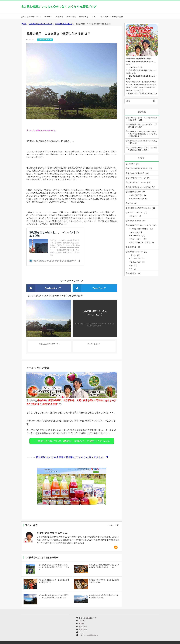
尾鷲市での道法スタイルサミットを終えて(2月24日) (142, 142)
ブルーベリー (136, 258)
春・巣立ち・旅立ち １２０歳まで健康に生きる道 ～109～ (142, 119)
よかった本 (135, 232)
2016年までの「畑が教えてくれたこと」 (143, 93)
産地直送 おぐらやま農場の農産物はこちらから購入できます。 (70, 456)
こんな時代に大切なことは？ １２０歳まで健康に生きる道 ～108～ (143, 149)
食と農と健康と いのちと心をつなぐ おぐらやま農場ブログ (59, 6)
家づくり (134, 216)
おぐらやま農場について (31, 17)
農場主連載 (71, 17)
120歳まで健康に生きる (64, 24)
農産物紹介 (132, 273)
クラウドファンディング (137, 178)
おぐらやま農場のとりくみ (138, 168)
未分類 (130, 203)
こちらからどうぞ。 (137, 67)
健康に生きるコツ (134, 192)
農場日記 (59, 17)
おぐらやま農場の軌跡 (136, 173)
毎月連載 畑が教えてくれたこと (139, 208)
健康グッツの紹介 (137, 199)
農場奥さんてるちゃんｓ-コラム (41, 24)
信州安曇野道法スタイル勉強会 (139, 187)
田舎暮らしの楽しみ (135, 213)
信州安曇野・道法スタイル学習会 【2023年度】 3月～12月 (143, 126)
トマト (133, 255)
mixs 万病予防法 (137, 195)
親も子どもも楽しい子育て (141, 242)
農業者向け (84, 17)
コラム (94, 17)
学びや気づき (136, 236)
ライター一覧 (114, 524)
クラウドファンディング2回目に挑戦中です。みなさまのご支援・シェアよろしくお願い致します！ (142, 134)
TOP (24, 24)
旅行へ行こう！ (136, 239)
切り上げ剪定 (136, 262)
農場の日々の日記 (134, 221)
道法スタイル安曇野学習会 (112, 17)
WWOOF (49, 17)
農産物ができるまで (135, 252)
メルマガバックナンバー (137, 182)
